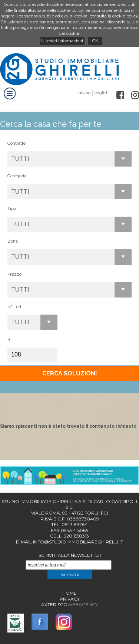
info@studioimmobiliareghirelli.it (78, 542)
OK (95, 41)
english (102, 93)
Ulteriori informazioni (62, 41)
